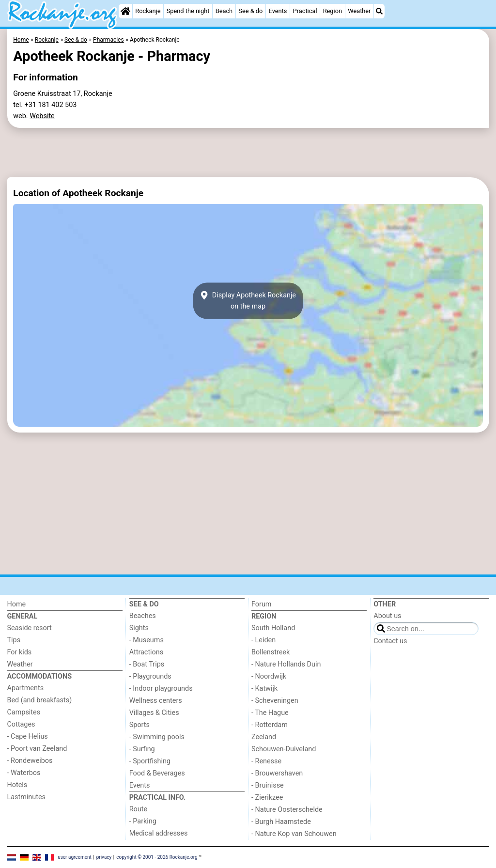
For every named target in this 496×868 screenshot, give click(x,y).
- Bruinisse (268, 785)
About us (387, 616)
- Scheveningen (275, 701)
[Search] (379, 11)
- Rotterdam (270, 725)
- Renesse (266, 761)
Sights (139, 628)
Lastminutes (26, 797)
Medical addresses (159, 833)
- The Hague (270, 713)
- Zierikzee (267, 798)
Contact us (390, 641)
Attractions (146, 652)
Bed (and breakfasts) (40, 700)
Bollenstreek (271, 652)
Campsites (24, 712)
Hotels (17, 785)
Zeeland (264, 737)
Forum (261, 604)
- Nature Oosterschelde (287, 810)
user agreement (75, 857)
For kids (20, 652)
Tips (14, 640)
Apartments (26, 688)
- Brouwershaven (277, 773)
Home (17, 604)
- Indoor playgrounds (161, 689)
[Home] (125, 11)
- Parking (143, 821)
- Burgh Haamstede (281, 822)
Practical (305, 11)
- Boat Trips (147, 664)
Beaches (143, 616)
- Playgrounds (150, 676)
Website (42, 116)
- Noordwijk (269, 676)
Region (333, 11)
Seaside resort (30, 628)
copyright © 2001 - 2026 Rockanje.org (157, 857)
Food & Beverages (157, 773)
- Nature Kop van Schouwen (294, 834)
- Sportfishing (150, 761)
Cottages (21, 724)
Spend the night (188, 11)
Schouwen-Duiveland (284, 749)
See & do (250, 11)
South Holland (273, 628)
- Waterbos (24, 773)
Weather (359, 11)
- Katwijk (264, 689)
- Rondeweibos (30, 761)
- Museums (147, 640)
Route (138, 809)
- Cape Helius (28, 736)
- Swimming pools (157, 737)
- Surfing (142, 749)
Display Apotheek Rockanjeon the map (248, 301)
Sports (139, 725)
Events (278, 11)
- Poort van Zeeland (37, 749)
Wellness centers (156, 701)
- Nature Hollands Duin (286, 664)
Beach (224, 11)
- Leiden (263, 640)
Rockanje (148, 11)
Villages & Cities (154, 713)
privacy (104, 857)
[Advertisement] (248, 153)
